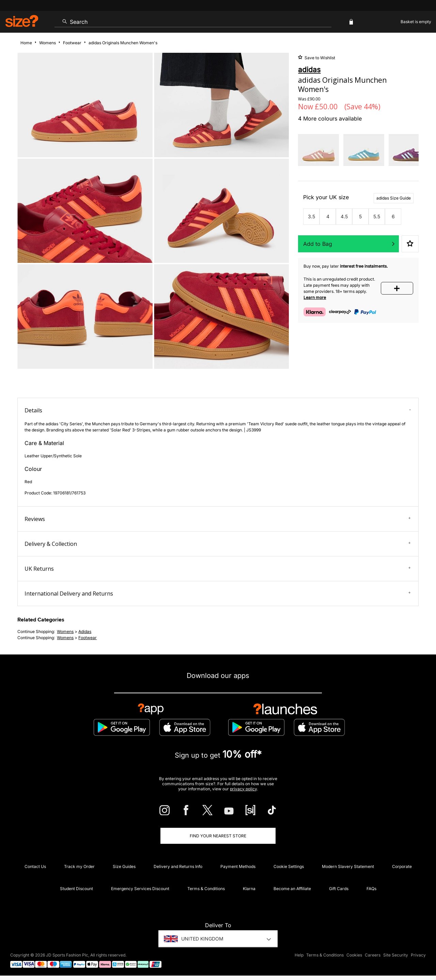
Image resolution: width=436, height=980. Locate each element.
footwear (88, 638)
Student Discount (76, 889)
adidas (85, 631)
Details (217, 410)
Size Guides (124, 866)
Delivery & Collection (217, 544)
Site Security (396, 955)
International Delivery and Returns (217, 594)
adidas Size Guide (394, 198)
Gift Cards (339, 889)
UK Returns (217, 569)
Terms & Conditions (206, 889)
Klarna (249, 889)
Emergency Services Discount (140, 889)
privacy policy (243, 789)
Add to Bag (318, 244)
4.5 (344, 216)
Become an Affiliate (292, 889)
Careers (373, 955)
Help (299, 955)
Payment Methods (238, 866)
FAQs (371, 889)
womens (65, 631)
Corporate (402, 866)
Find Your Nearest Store (218, 836)
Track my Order (79, 866)
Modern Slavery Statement (348, 866)
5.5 (377, 216)
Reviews (217, 519)
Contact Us (35, 866)
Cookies (354, 955)
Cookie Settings (289, 866)
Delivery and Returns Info (178, 866)
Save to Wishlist (319, 58)
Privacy (418, 955)
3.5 (312, 216)
